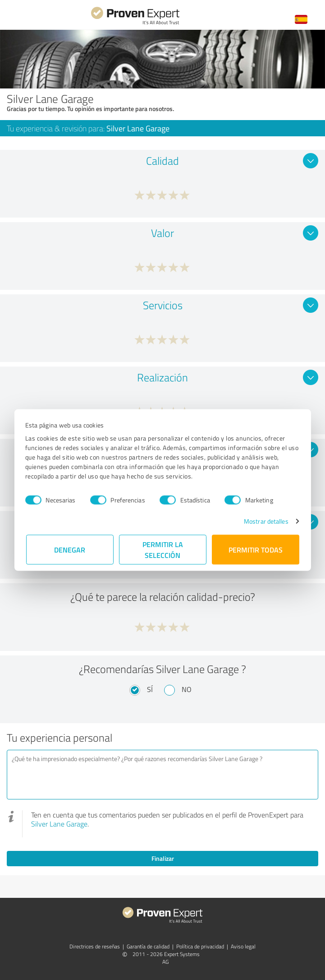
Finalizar (163, 858)
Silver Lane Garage (59, 824)
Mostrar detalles (265, 521)
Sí (150, 689)
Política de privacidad (200, 946)
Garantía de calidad (148, 946)
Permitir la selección (163, 550)
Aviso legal (243, 946)
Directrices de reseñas (95, 946)
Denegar (70, 550)
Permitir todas (256, 550)
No (187, 689)
